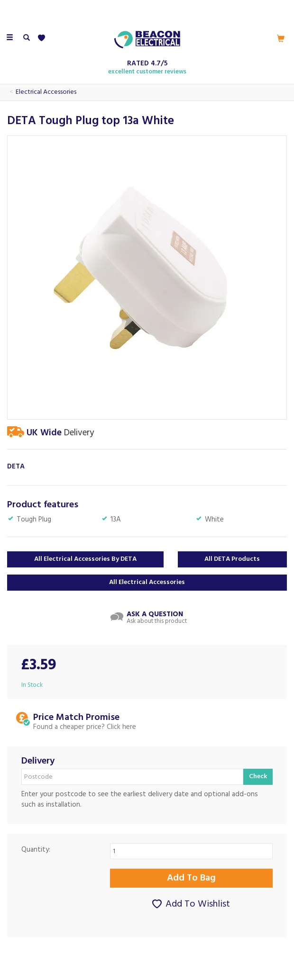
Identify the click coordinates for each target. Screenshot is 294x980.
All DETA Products (232, 559)
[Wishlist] (43, 38)
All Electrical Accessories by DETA (85, 559)
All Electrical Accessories (147, 582)
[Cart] (281, 38)
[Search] (27, 38)
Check (258, 777)
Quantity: (36, 850)
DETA (16, 467)
